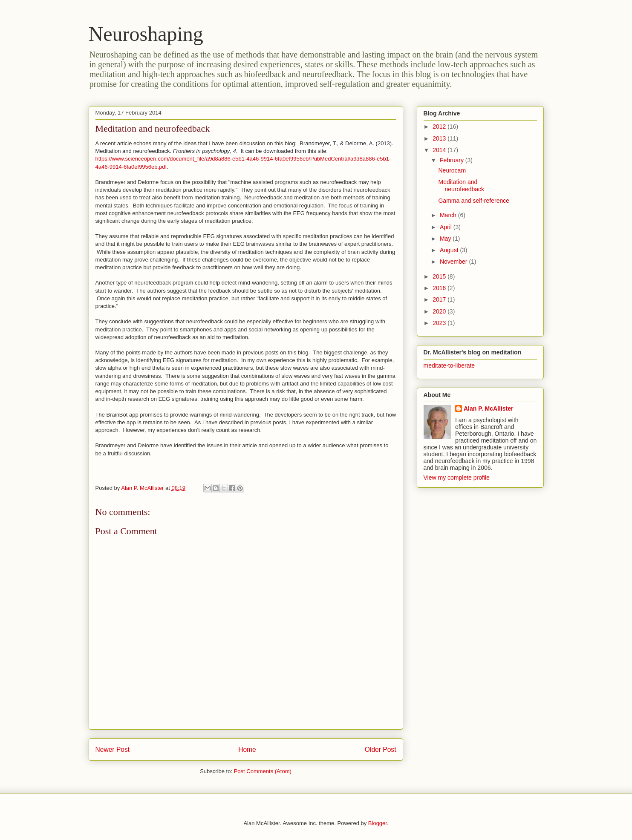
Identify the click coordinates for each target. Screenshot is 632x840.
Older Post (381, 749)
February (453, 160)
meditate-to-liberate (449, 365)
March (449, 215)
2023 (440, 323)
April (447, 227)
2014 (440, 150)
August (450, 250)
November (454, 262)
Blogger (378, 823)
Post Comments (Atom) (263, 771)
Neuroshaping (146, 34)
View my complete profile (457, 478)
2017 (440, 299)
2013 (440, 138)
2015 (440, 276)
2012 (440, 127)
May (446, 239)
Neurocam (452, 170)
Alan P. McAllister (488, 408)
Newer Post (113, 749)
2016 (440, 288)
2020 (440, 311)
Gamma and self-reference (474, 201)
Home (247, 749)
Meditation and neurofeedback (461, 186)
